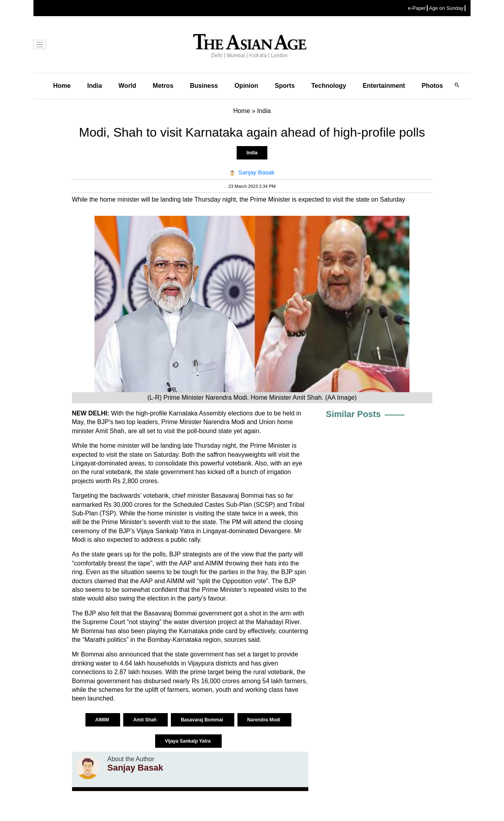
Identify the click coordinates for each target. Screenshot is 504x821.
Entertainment (384, 86)
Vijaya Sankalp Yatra (189, 741)
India (94, 86)
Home (62, 86)
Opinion (246, 86)
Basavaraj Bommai (203, 720)
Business (204, 86)
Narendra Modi (264, 720)
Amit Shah (145, 720)
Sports (285, 86)
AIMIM (103, 720)
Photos (432, 86)
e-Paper (417, 8)
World (127, 86)
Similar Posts (353, 414)
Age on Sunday (446, 8)
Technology (329, 86)
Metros (163, 86)
